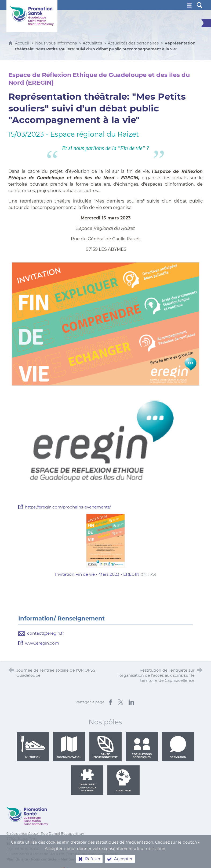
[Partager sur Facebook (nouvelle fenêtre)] (110, 702)
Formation (178, 747)
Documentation (69, 747)
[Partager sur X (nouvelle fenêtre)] (121, 702)
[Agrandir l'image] (105, 324)
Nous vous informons (56, 43)
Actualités (92, 43)
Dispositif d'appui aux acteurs (87, 781)
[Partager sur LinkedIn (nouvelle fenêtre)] (131, 702)
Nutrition (33, 747)
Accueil (23, 43)
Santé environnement (105, 747)
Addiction (123, 781)
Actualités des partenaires (133, 43)
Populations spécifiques (142, 747)
